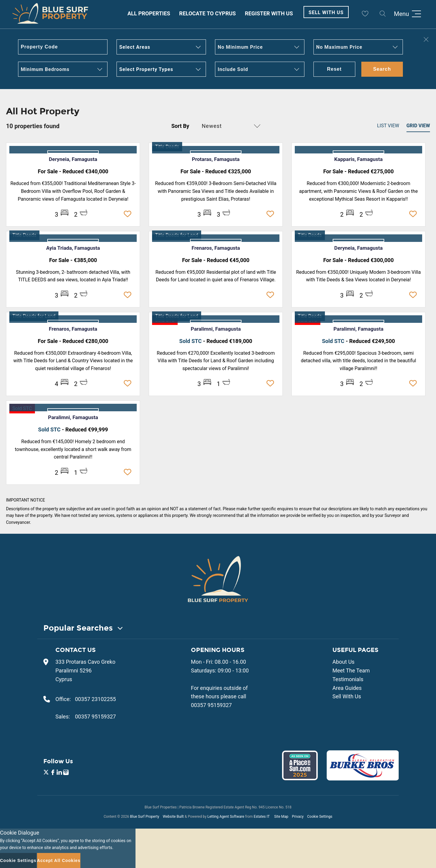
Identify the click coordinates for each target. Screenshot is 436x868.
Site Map (281, 817)
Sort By (180, 126)
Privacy (298, 817)
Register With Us (269, 13)
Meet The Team (351, 670)
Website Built (173, 817)
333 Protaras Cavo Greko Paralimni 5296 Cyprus (85, 670)
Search (382, 69)
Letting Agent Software (226, 817)
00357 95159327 (95, 717)
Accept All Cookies (59, 860)
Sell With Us (326, 12)
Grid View (418, 126)
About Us (343, 662)
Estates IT (262, 817)
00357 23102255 (95, 699)
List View (388, 126)
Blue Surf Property (145, 817)
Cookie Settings (320, 817)
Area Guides (347, 688)
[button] (161, 47)
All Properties (149, 13)
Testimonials (348, 679)
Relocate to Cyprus (207, 13)
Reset (334, 69)
